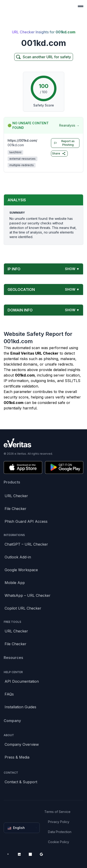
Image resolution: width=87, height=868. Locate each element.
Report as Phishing (63, 143)
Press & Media (17, 757)
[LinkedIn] (19, 854)
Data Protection (60, 832)
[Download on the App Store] (23, 467)
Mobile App (15, 583)
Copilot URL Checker (23, 608)
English (22, 828)
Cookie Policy (59, 842)
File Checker (15, 509)
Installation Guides (20, 707)
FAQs (9, 694)
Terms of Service (57, 812)
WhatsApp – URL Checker (28, 595)
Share (59, 154)
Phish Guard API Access (26, 521)
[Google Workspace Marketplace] (41, 854)
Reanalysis (69, 125)
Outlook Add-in (18, 557)
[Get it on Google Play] (64, 467)
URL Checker (16, 496)
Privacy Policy (59, 822)
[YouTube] (8, 854)
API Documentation (22, 681)
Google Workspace (21, 570)
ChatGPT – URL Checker (26, 544)
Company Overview (22, 744)
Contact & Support (21, 782)
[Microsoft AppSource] (30, 854)
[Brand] (43, 443)
